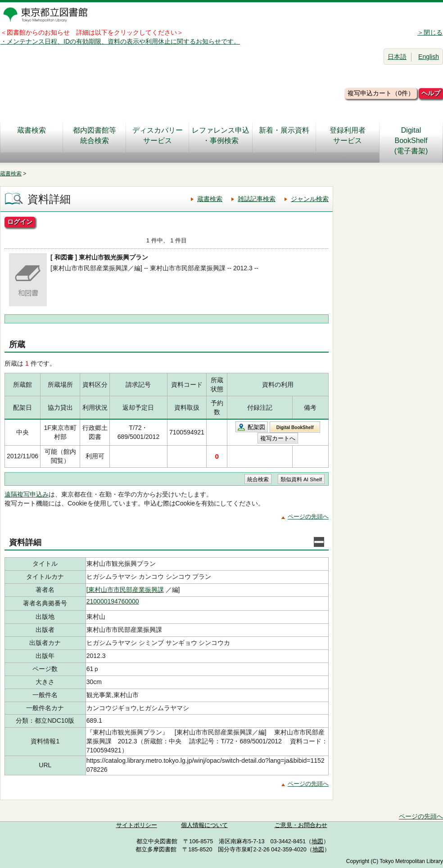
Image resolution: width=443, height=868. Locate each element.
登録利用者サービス (348, 135)
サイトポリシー (137, 825)
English (429, 57)
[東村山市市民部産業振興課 (125, 590)
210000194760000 (113, 601)
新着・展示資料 (284, 135)
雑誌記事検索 (257, 199)
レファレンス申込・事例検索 (221, 135)
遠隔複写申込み (27, 494)
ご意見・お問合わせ (301, 825)
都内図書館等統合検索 (95, 135)
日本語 (397, 57)
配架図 (256, 427)
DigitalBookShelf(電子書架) (411, 141)
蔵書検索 (32, 135)
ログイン (20, 222)
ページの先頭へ (308, 517)
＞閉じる (430, 32)
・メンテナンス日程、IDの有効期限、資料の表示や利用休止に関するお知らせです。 (120, 41)
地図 (317, 841)
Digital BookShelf (295, 427)
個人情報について (204, 825)
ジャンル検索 (310, 199)
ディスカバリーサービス (158, 135)
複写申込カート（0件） (381, 93)
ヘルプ (431, 93)
